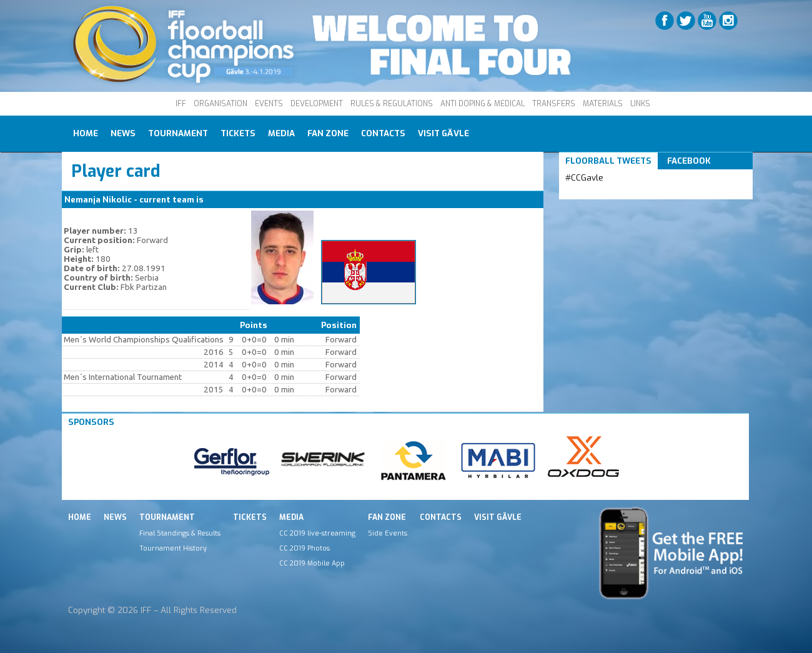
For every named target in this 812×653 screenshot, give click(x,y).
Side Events (388, 533)
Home (86, 133)
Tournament (178, 133)
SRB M (219, 200)
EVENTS (269, 104)
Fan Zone (328, 133)
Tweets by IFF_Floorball (615, 193)
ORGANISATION (220, 104)
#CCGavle (584, 178)
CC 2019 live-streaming (317, 533)
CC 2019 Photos (304, 548)
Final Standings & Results (180, 533)
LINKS (640, 104)
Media (281, 133)
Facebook (689, 161)
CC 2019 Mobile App (312, 563)
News (123, 133)
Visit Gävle (443, 133)
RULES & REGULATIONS (392, 104)
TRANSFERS (554, 104)
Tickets (238, 133)
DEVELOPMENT (317, 104)
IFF (181, 104)
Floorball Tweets (608, 161)
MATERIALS (603, 104)
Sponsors (91, 422)
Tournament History (173, 548)
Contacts (383, 133)
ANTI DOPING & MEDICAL (483, 104)
